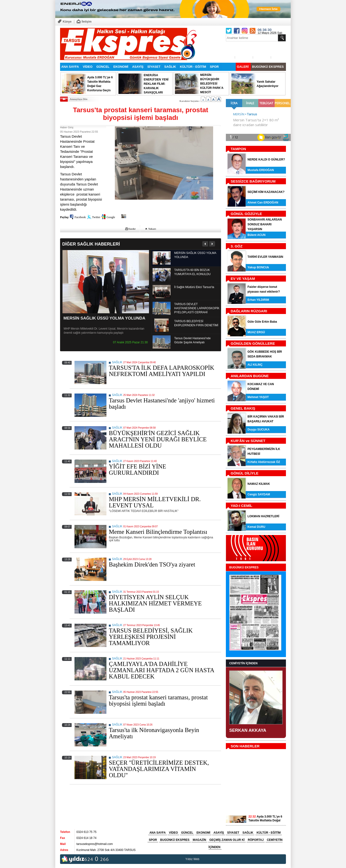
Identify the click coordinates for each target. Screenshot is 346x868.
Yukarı (152, 229)
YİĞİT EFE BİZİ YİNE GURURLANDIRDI (137, 470)
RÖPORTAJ (256, 840)
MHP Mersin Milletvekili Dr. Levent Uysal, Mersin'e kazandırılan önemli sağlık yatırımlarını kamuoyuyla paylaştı (104, 331)
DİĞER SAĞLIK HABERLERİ (91, 244)
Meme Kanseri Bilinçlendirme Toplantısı (158, 532)
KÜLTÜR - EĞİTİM (193, 67)
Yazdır (132, 229)
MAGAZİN (199, 840)
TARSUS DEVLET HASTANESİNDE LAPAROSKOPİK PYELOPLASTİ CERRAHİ (197, 308)
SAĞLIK (170, 67)
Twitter (96, 217)
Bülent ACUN (256, 235)
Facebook (80, 217)
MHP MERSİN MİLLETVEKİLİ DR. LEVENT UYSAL (155, 502)
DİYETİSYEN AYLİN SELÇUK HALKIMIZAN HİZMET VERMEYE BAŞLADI (155, 603)
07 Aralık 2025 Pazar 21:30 (130, 342)
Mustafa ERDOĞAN (261, 170)
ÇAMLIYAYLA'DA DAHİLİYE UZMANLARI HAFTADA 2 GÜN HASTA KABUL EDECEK (161, 670)
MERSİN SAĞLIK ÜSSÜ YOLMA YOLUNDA (104, 318)
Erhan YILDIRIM (258, 300)
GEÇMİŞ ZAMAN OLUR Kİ (227, 840)
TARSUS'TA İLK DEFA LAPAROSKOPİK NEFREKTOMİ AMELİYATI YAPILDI (162, 371)
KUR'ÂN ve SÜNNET (248, 441)
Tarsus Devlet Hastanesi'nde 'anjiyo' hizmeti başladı (162, 403)
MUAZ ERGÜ (256, 332)
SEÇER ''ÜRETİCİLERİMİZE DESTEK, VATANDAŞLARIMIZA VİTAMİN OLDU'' (159, 769)
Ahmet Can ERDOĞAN (263, 203)
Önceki (205, 244)
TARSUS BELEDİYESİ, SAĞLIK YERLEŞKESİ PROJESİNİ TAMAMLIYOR (151, 637)
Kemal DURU (256, 527)
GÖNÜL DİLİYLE (245, 473)
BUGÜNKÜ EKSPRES (268, 67)
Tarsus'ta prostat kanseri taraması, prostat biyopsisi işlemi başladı (158, 700)
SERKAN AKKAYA (248, 730)
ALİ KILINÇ (255, 365)
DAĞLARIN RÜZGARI (249, 311)
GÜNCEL (103, 67)
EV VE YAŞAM (243, 279)
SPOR (214, 67)
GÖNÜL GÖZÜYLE (246, 214)
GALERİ (243, 67)
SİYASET (154, 67)
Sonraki (212, 244)
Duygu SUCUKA (259, 430)
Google (111, 217)
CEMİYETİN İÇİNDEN (243, 663)
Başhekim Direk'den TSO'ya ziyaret (152, 564)
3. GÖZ (237, 246)
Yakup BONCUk (258, 267)
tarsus (204, 859)
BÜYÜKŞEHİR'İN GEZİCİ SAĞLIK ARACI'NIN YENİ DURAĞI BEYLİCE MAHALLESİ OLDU (158, 439)
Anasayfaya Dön (79, 99)
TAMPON (238, 149)
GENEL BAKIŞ (243, 408)
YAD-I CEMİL (241, 506)
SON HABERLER (245, 746)
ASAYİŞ (138, 67)
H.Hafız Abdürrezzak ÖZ (264, 462)
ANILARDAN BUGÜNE (250, 376)
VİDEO (87, 67)
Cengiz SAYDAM (259, 494)
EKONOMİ (121, 67)
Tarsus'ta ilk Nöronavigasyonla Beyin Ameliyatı (154, 733)
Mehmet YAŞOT (258, 397)
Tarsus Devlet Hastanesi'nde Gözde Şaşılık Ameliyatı (192, 340)
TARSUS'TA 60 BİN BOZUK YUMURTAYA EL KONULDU (192, 272)
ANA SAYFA (70, 67)
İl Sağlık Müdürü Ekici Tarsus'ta (194, 287)
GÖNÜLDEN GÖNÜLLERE (253, 343)
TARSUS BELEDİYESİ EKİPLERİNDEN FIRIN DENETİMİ (196, 323)
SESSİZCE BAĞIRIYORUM (253, 181)
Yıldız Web (192, 859)
